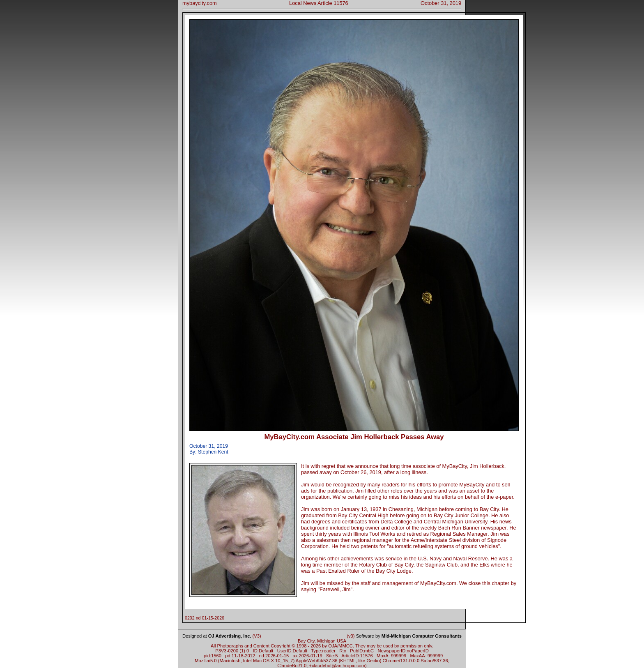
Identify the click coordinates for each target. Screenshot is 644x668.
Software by (409, 636)
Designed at (217, 636)
